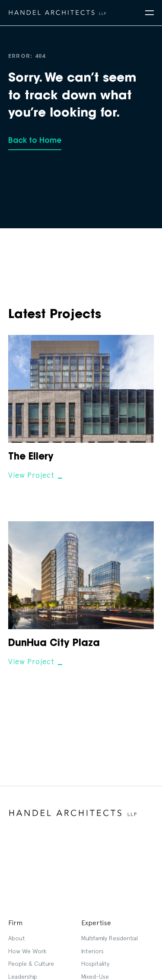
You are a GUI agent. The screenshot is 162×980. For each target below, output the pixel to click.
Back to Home (35, 141)
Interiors (92, 951)
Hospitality (95, 964)
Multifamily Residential (110, 938)
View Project (31, 475)
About (17, 938)
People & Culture (31, 964)
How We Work (27, 951)
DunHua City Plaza (54, 644)
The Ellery (31, 457)
